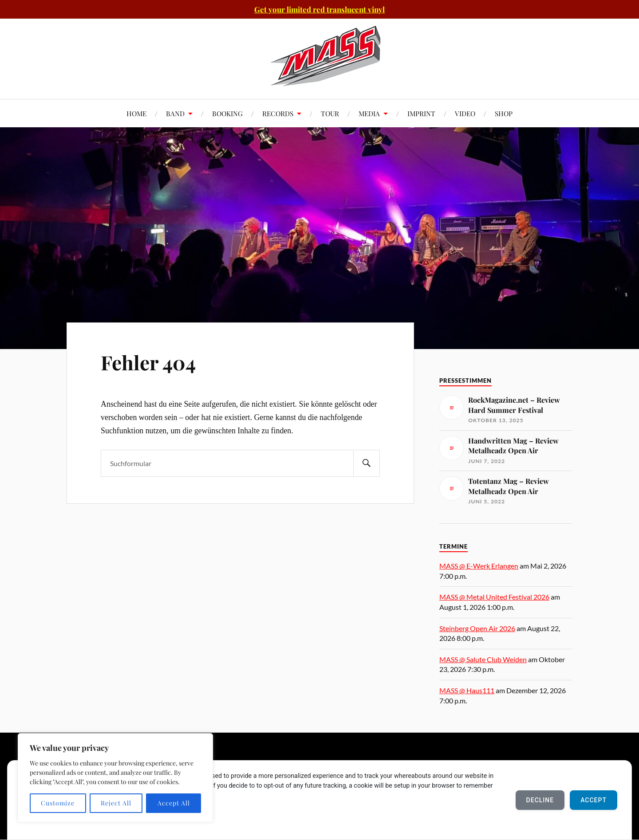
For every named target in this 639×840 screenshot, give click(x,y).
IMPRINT (421, 113)
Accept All (174, 803)
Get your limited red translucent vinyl (319, 9)
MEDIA (369, 113)
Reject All (116, 803)
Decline (540, 800)
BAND (175, 113)
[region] (115, 778)
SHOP (504, 113)
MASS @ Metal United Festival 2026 (494, 597)
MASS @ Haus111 (467, 690)
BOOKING (227, 113)
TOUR (330, 113)
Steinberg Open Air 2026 (477, 628)
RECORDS (278, 113)
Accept (594, 800)
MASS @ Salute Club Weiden (483, 659)
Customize (58, 803)
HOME (136, 113)
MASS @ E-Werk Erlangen (479, 566)
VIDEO (465, 113)
